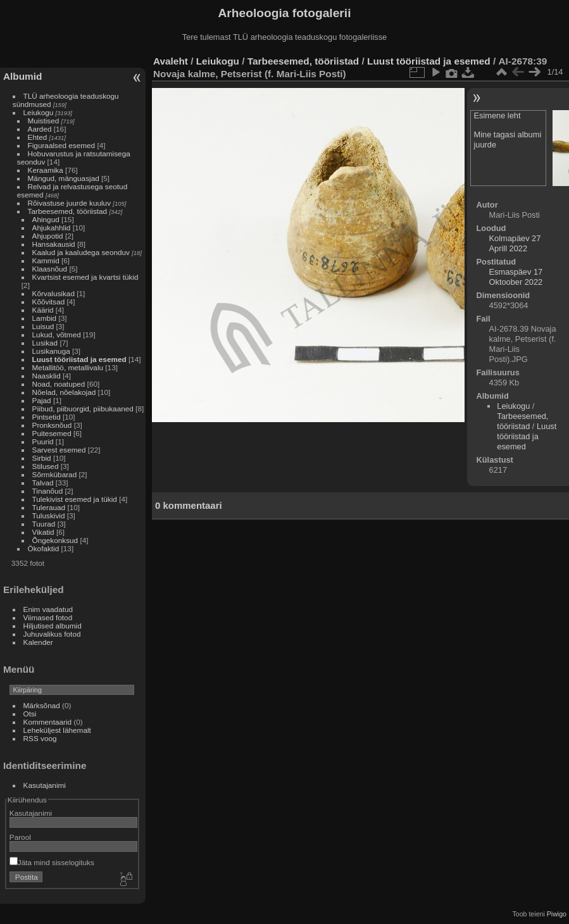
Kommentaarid (48, 722)
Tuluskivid (49, 515)
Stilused (46, 466)
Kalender (38, 642)
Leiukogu (39, 112)
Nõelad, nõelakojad (64, 392)
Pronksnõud (52, 425)
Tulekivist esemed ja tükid (75, 499)
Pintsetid (47, 417)
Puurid (43, 441)
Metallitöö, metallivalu (68, 367)
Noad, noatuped (59, 384)
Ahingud (46, 219)
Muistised (44, 121)
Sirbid (42, 458)
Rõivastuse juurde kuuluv (69, 203)
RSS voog (40, 738)
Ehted (38, 137)
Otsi (30, 714)
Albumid (22, 76)
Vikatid (43, 532)
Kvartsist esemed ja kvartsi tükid (85, 277)
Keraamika (46, 170)
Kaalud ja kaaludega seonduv (81, 252)
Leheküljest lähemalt (57, 730)
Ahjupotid (48, 236)
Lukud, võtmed (57, 334)
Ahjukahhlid (52, 228)
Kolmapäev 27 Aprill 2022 (515, 243)
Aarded (40, 129)
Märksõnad (42, 705)
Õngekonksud (55, 540)
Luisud (43, 326)
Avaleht (171, 61)
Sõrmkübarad (55, 474)
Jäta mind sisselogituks (52, 862)
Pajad (42, 400)
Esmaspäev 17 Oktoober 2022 (516, 277)
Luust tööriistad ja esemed (79, 359)
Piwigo (557, 914)
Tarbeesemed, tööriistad (68, 211)
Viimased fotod (48, 617)
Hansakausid (54, 244)
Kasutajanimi (45, 785)
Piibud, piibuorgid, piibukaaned (83, 409)
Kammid (46, 260)
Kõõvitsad (49, 302)
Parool (20, 837)
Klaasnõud (50, 269)
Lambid (45, 318)
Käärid (43, 310)
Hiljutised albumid (53, 626)
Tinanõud (48, 491)
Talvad (43, 483)
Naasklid (47, 376)
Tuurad (44, 524)
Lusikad (45, 343)
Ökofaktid (44, 548)
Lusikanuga (51, 351)
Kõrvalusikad (53, 293)
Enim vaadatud (48, 609)
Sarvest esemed (59, 450)
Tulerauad (49, 507)
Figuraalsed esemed (62, 145)
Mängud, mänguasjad (64, 178)
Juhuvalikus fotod (52, 634)
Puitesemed (52, 433)
